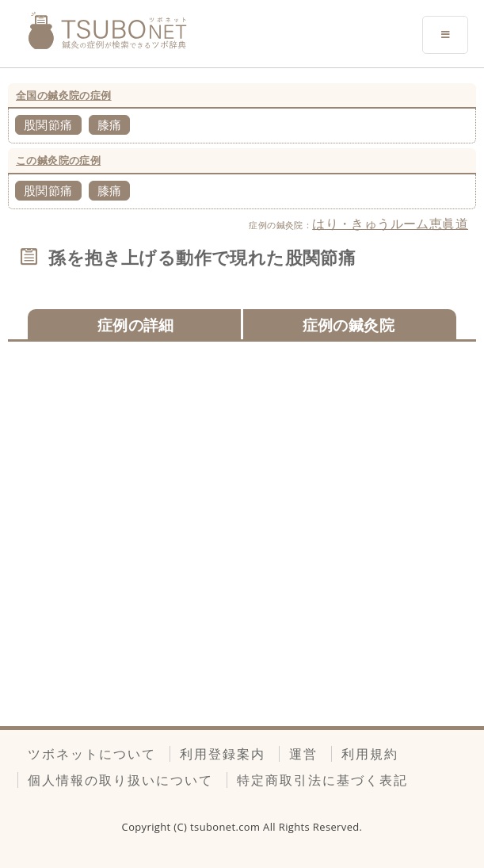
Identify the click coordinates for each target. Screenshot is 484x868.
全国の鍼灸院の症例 (64, 95)
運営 (303, 754)
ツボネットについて (92, 754)
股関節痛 (48, 124)
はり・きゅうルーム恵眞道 (390, 224)
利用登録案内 (223, 754)
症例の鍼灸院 (349, 325)
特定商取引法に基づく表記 (322, 780)
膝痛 (110, 124)
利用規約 (370, 754)
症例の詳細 (136, 325)
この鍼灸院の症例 (58, 160)
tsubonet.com (227, 827)
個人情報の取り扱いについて (120, 780)
